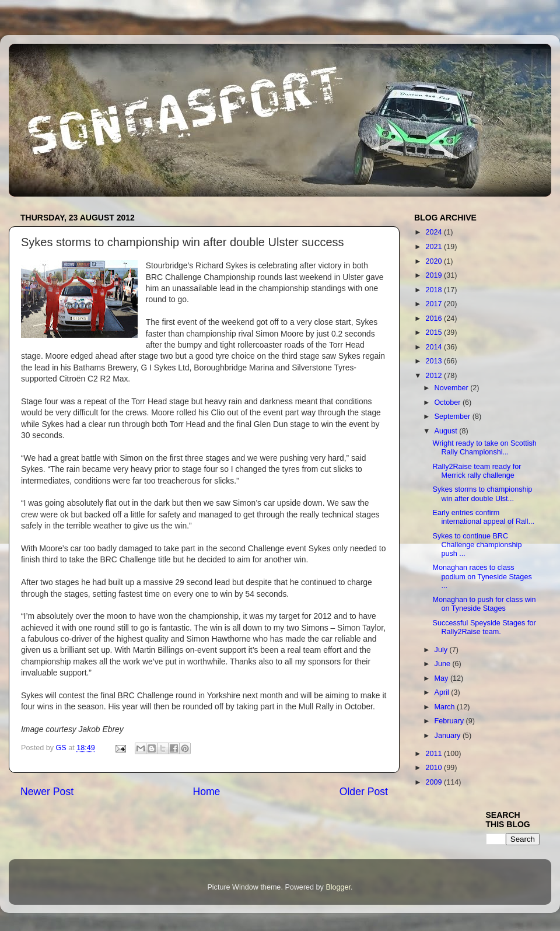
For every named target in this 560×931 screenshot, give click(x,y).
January (449, 736)
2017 (435, 304)
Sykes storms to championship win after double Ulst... (482, 494)
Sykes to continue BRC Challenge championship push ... (477, 545)
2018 (435, 290)
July (442, 650)
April (443, 692)
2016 (435, 318)
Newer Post (47, 792)
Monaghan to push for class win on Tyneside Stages (484, 604)
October (449, 402)
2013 (435, 361)
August (447, 431)
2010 (435, 768)
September (454, 416)
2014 (435, 347)
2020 (435, 261)
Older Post (364, 792)
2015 (435, 332)
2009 (435, 782)
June (444, 664)
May (442, 678)
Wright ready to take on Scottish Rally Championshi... (484, 448)
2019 (435, 275)
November (453, 388)
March (446, 707)
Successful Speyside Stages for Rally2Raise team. (484, 627)
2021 (435, 247)
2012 (435, 376)
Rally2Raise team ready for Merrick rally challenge (477, 471)
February (450, 721)
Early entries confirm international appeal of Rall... (483, 517)
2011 (435, 754)
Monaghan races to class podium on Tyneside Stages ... (482, 576)
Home (206, 792)
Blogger (338, 887)
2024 (435, 232)
